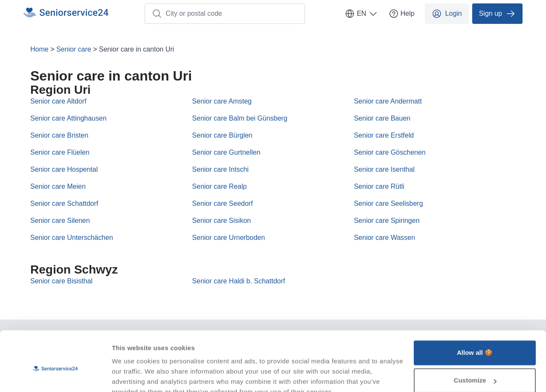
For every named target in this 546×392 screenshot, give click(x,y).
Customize (475, 340)
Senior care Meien (58, 186)
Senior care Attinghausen (68, 118)
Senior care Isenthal (384, 169)
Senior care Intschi (220, 169)
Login (447, 14)
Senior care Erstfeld (384, 135)
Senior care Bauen (382, 118)
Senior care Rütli (379, 186)
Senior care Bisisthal (61, 281)
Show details (132, 375)
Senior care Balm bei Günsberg (240, 118)
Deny (475, 368)
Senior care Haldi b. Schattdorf (238, 281)
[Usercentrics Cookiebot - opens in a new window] (55, 375)
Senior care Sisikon (221, 220)
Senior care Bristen (59, 135)
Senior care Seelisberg (389, 203)
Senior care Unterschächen (72, 238)
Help (402, 14)
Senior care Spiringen (387, 220)
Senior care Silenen (60, 220)
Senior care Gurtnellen (226, 152)
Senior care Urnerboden (228, 238)
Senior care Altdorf (58, 101)
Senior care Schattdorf (64, 203)
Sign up (497, 14)
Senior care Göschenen (390, 152)
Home (39, 49)
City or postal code (187, 14)
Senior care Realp (219, 186)
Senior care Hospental (64, 169)
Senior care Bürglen (222, 135)
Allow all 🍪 (475, 313)
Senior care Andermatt (388, 101)
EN (361, 14)
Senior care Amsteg (222, 101)
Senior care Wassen (385, 238)
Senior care (74, 49)
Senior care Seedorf (222, 203)
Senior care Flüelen (60, 152)
